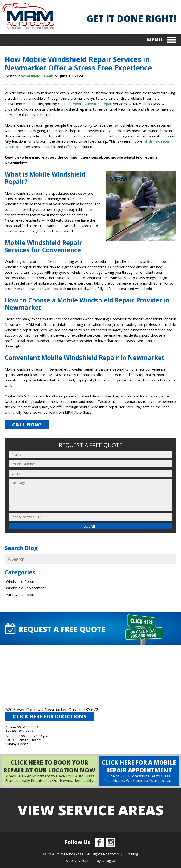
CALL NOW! (27, 425)
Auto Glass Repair (20, 595)
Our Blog (131, 854)
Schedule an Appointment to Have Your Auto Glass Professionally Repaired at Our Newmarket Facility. (49, 771)
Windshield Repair (37, 76)
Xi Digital (109, 860)
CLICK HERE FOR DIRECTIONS (50, 716)
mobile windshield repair (93, 104)
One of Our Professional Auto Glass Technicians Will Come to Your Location (139, 771)
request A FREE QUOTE (55, 629)
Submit (91, 526)
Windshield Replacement (26, 588)
